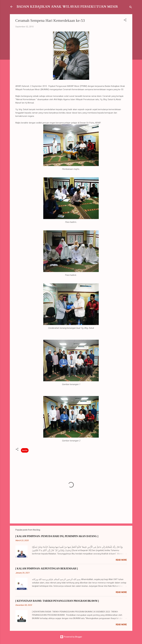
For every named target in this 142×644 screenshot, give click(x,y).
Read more (121, 560)
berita (25, 450)
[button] (125, 20)
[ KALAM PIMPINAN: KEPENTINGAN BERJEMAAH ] (47, 569)
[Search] (131, 8)
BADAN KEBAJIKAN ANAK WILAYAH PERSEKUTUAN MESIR (67, 7)
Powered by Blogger (71, 637)
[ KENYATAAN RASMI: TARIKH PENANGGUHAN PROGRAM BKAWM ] (57, 601)
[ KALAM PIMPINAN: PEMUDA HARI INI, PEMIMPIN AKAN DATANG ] (57, 536)
